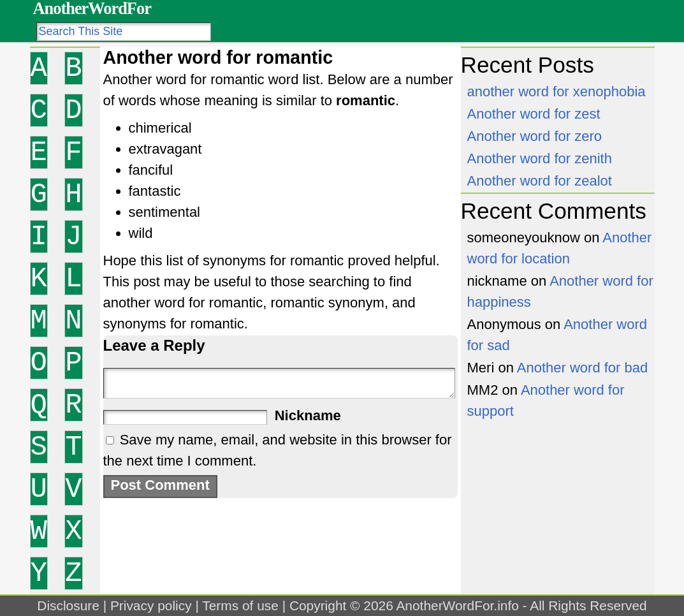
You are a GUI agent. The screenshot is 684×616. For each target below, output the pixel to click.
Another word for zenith (540, 158)
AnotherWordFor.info (457, 605)
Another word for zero (535, 136)
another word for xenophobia (557, 92)
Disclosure (68, 605)
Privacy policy (151, 605)
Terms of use (240, 605)
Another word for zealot (540, 181)
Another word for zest (534, 114)
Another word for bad (582, 368)
